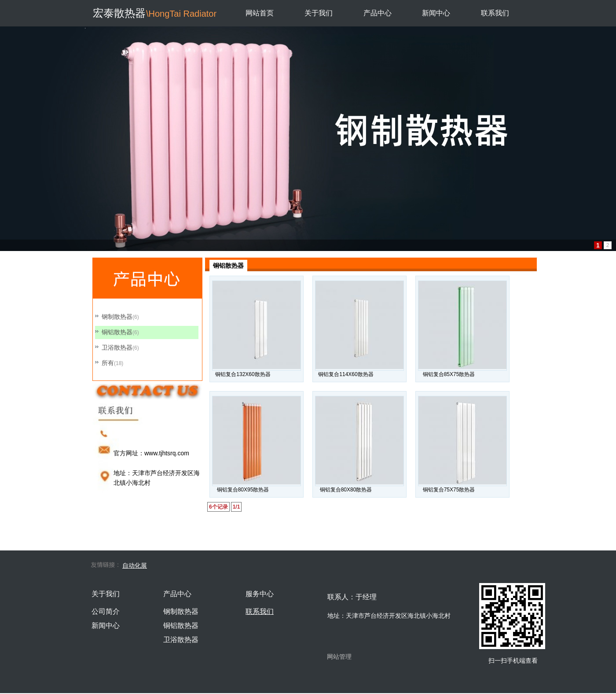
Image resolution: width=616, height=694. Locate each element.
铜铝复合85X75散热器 (449, 374)
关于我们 (319, 13)
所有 (108, 363)
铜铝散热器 (117, 332)
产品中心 (378, 13)
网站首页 (260, 13)
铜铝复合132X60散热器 (243, 374)
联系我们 (495, 13)
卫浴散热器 (117, 347)
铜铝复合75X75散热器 (449, 490)
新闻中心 (436, 13)
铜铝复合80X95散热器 (243, 490)
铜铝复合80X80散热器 (346, 490)
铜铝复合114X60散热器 (346, 374)
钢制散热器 (117, 317)
